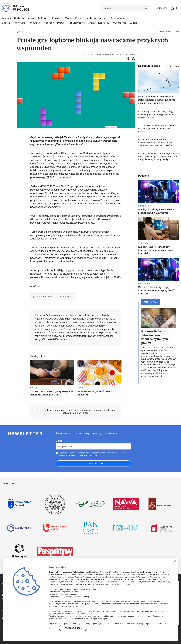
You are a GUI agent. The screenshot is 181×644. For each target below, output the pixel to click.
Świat (21, 32)
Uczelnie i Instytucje (14, 23)
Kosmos (6, 18)
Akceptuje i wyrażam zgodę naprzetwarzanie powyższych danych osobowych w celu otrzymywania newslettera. (92, 454)
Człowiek (43, 18)
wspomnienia (66, 297)
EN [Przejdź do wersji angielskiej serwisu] (178, 8)
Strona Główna (165, 32)
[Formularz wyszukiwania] (126, 8)
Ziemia (79, 18)
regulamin (72, 453)
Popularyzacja (76, 23)
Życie (69, 18)
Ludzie (133, 23)
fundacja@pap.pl (127, 616)
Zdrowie (57, 18)
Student (144, 206)
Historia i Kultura (24, 18)
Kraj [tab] (169, 66)
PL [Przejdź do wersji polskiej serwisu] (173, 8)
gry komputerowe (43, 297)
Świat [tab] (177, 66)
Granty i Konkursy (99, 23)
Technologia (118, 18)
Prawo (61, 23)
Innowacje (35, 23)
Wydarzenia (119, 23)
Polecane (151, 302)
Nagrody (49, 23)
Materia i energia (97, 18)
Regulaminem (101, 410)
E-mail (59, 441)
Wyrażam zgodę (73, 628)
